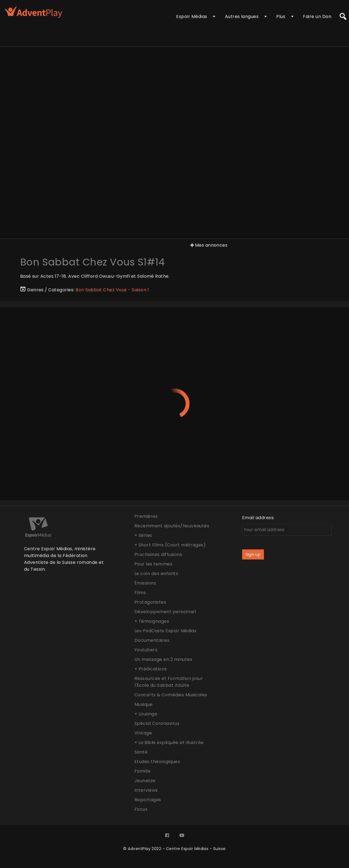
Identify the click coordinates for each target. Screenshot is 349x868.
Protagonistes (150, 602)
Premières (146, 516)
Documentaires (152, 640)
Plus (281, 16)
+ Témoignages (152, 621)
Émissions (145, 583)
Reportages (148, 800)
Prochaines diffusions (158, 554)
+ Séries (143, 535)
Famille (142, 771)
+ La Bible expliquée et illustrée (169, 743)
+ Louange (146, 714)
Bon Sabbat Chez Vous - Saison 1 (112, 290)
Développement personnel (165, 612)
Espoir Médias (192, 16)
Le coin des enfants (156, 574)
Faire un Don (317, 16)
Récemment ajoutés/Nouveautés (172, 526)
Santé (141, 752)
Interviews (146, 790)
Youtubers (146, 650)
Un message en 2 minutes (163, 659)
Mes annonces (208, 245)
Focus (141, 809)
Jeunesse (145, 781)
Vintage (143, 733)
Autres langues (242, 16)
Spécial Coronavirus (157, 723)
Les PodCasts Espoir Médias (165, 631)
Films (140, 593)
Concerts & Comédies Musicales (171, 695)
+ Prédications (151, 669)
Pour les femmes (153, 564)
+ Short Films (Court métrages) (170, 545)
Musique (143, 704)
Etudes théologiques (157, 762)
